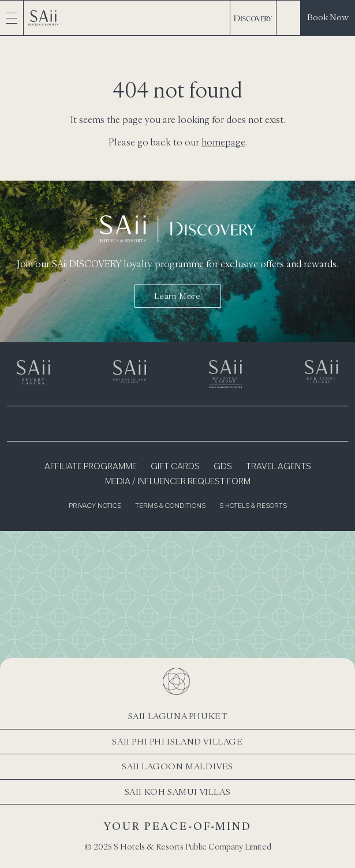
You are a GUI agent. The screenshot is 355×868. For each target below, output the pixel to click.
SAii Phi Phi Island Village (177, 741)
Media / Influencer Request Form (178, 482)
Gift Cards (175, 467)
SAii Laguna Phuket (178, 716)
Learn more (177, 296)
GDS (223, 467)
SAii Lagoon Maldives (177, 766)
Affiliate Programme (91, 467)
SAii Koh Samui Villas (178, 792)
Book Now (328, 17)
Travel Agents (279, 467)
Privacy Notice (95, 506)
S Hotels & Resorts (253, 506)
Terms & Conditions (170, 506)
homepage (223, 142)
